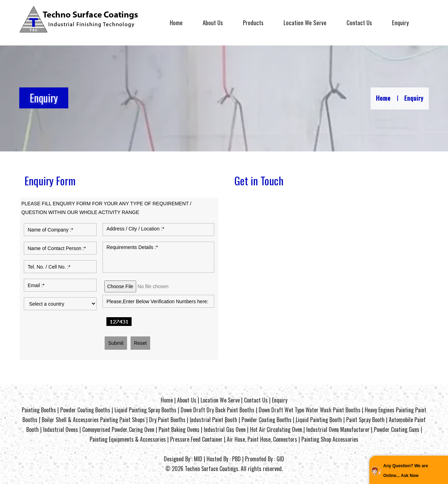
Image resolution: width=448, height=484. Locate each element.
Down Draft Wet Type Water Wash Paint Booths (310, 410)
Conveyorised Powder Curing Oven (118, 429)
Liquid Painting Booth (319, 420)
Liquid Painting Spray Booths (145, 410)
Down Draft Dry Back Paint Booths (218, 410)
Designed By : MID (183, 459)
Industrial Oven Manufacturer (338, 429)
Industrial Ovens (61, 429)
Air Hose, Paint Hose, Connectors (262, 439)
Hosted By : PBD (224, 459)
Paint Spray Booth (365, 420)
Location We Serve (305, 23)
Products (253, 23)
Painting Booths (39, 410)
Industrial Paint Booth (213, 420)
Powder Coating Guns (397, 429)
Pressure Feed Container (196, 439)
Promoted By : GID (265, 459)
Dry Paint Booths (167, 420)
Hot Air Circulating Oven (276, 429)
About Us (213, 23)
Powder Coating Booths (85, 410)
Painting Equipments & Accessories (128, 439)
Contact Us (359, 23)
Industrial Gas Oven (225, 429)
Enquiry (400, 23)
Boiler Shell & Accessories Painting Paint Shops (93, 420)
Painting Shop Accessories (330, 439)
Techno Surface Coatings (212, 469)
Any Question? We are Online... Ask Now (406, 471)
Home (176, 23)
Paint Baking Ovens (179, 429)
